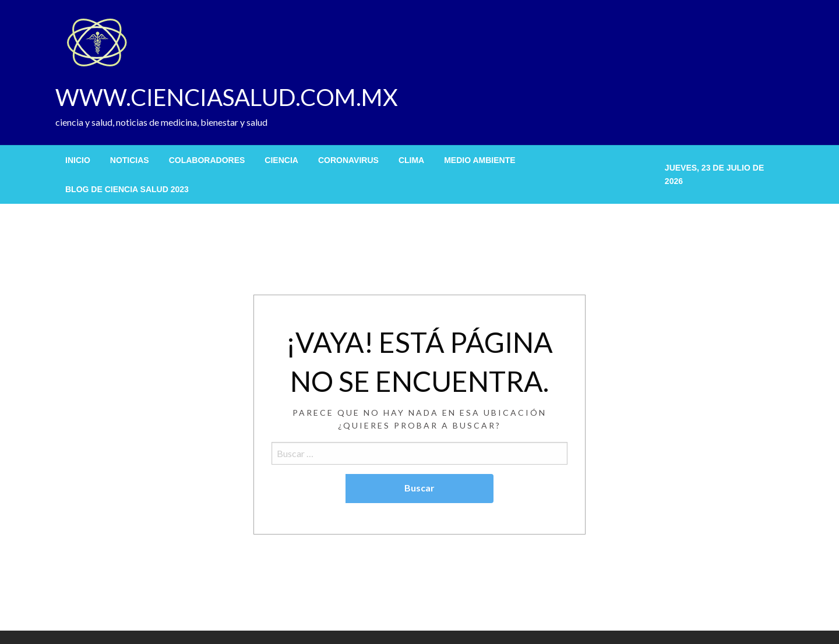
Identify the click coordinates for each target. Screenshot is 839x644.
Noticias (130, 160)
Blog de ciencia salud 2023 (127, 189)
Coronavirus (348, 160)
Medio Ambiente (480, 160)
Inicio (78, 160)
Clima (411, 160)
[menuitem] (78, 160)
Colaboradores (207, 160)
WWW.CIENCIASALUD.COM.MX (227, 97)
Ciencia (281, 160)
